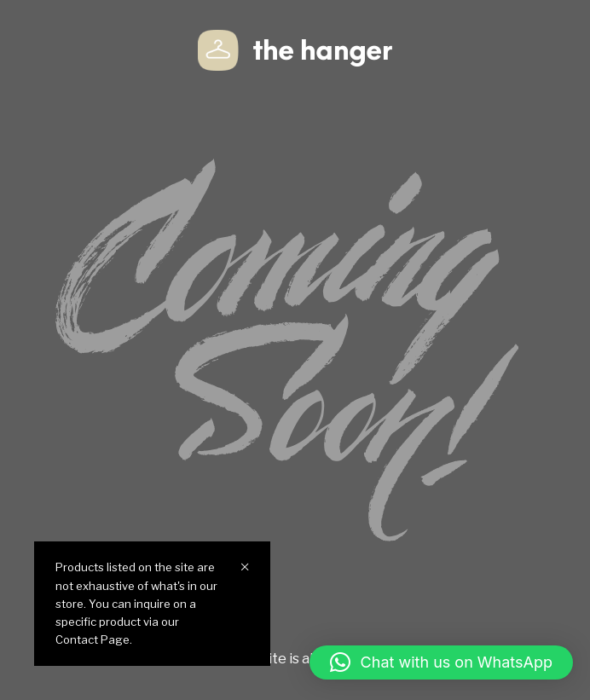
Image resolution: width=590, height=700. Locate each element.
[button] (441, 662)
